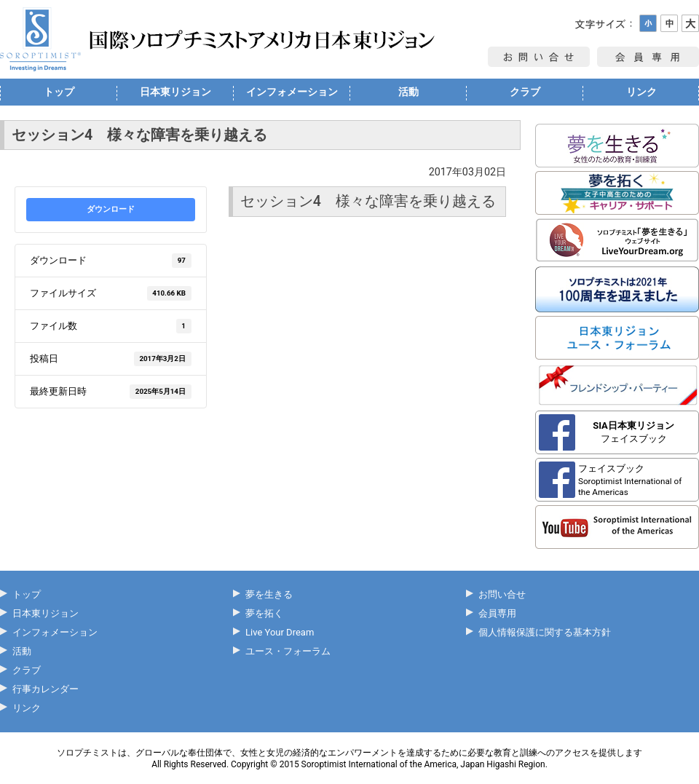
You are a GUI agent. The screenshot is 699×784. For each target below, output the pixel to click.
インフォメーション (292, 92)
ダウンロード (111, 209)
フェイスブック (633, 432)
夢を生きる (269, 594)
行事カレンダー (46, 689)
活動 (408, 92)
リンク (641, 92)
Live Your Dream (280, 632)
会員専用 (497, 613)
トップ (59, 92)
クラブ (525, 92)
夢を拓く (264, 613)
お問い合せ (502, 594)
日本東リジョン (175, 92)
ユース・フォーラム (288, 651)
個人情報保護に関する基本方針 (545, 632)
